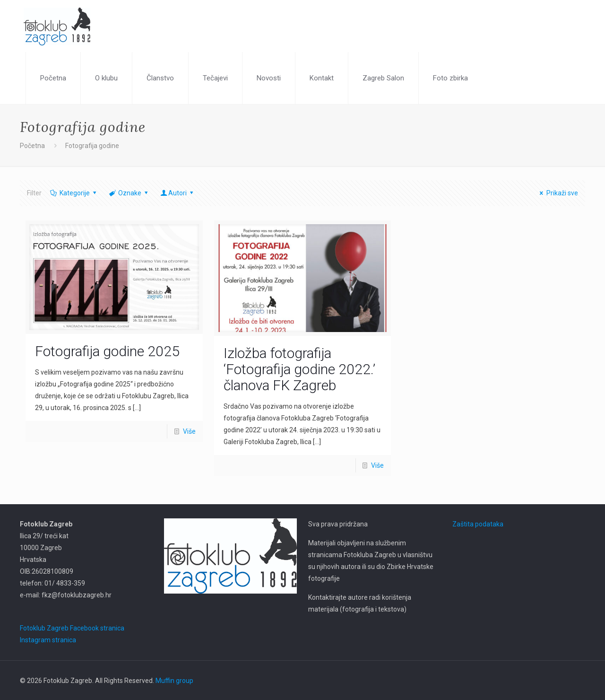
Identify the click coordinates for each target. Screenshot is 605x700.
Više (189, 431)
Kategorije (74, 193)
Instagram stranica (48, 640)
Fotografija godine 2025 (107, 351)
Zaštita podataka (478, 524)
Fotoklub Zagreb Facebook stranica (72, 628)
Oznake (129, 193)
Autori (178, 193)
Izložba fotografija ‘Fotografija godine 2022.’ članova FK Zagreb (299, 369)
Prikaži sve (557, 193)
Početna (32, 146)
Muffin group (174, 681)
